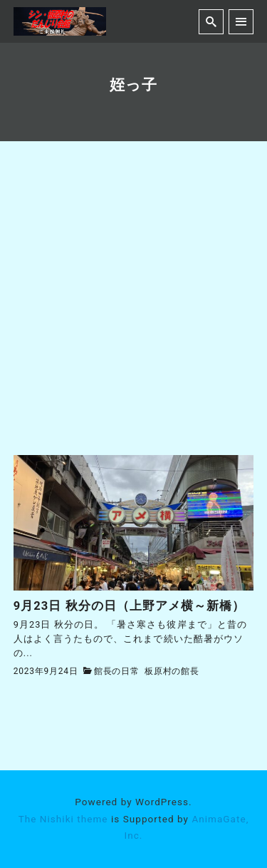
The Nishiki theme (63, 819)
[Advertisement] (133, 314)
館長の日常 (117, 671)
